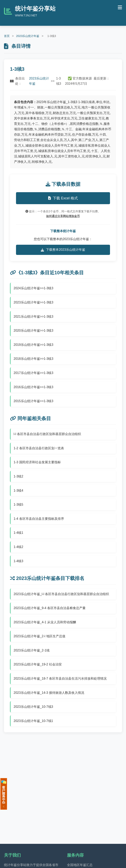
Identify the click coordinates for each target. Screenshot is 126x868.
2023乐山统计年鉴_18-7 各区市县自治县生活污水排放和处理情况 (60, 679)
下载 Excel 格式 (63, 198)
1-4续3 (18, 561)
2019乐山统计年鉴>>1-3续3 (33, 345)
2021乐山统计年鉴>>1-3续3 (33, 317)
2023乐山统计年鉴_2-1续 (32, 650)
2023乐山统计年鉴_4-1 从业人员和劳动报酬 (45, 622)
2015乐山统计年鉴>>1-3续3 (33, 401)
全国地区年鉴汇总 (80, 865)
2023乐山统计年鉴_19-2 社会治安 (38, 664)
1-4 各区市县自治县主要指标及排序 (39, 519)
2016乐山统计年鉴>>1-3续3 (33, 387)
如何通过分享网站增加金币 (63, 216)
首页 (7, 36)
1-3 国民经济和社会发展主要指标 (37, 462)
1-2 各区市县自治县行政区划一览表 (39, 448)
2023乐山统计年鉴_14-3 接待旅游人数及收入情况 (49, 693)
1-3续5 (18, 505)
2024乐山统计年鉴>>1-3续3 (33, 288)
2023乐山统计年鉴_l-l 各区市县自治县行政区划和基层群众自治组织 (61, 594)
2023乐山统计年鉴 (28, 36)
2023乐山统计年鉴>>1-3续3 (33, 302)
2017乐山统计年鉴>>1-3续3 (33, 373)
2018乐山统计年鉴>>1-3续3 (33, 359)
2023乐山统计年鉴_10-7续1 (33, 721)
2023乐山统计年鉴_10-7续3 (33, 707)
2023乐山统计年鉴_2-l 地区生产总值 (39, 636)
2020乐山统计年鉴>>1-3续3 (33, 331)
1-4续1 (18, 533)
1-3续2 (18, 476)
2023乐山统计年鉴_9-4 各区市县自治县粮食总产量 (50, 608)
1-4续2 (18, 547)
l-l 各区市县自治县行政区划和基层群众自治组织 (47, 434)
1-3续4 (18, 491)
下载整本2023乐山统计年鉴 (63, 250)
